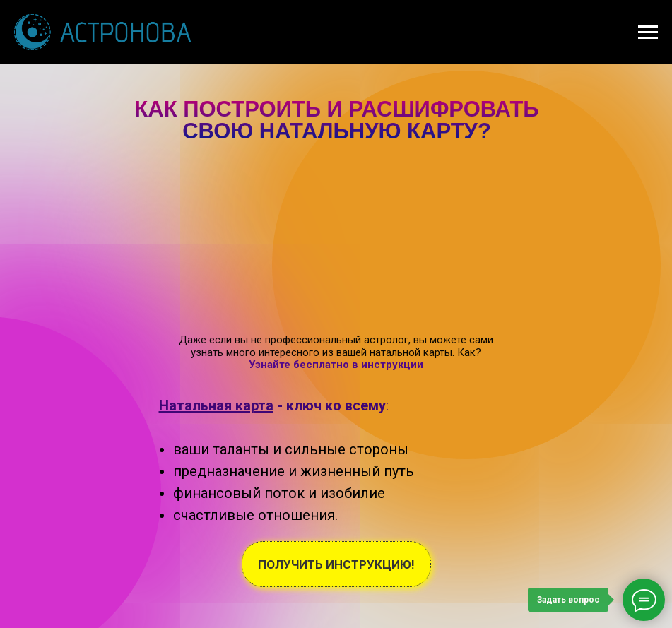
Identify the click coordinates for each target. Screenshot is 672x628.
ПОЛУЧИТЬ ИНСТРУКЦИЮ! (336, 564)
